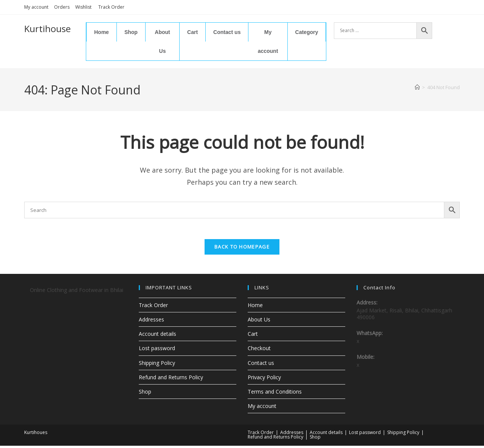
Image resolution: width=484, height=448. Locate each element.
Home (102, 32)
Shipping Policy (157, 365)
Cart (192, 32)
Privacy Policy (264, 379)
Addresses (151, 322)
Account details (157, 336)
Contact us (227, 32)
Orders (62, 7)
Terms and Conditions (275, 394)
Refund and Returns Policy (171, 379)
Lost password (157, 350)
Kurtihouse (47, 29)
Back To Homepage (242, 249)
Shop (131, 32)
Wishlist (84, 7)
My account (36, 7)
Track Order (111, 7)
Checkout (259, 350)
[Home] (417, 87)
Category (307, 32)
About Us (162, 42)
